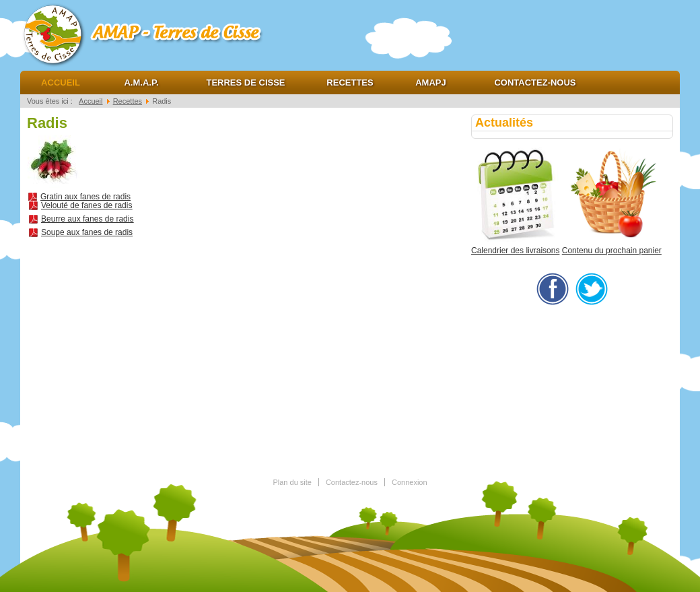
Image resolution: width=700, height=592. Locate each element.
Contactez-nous (535, 83)
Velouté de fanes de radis (86, 205)
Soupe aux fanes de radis (87, 232)
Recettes (350, 83)
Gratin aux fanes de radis (85, 197)
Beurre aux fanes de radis (87, 219)
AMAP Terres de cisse (155, 34)
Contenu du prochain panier (612, 251)
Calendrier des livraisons (515, 251)
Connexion (410, 482)
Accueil (61, 83)
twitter (592, 289)
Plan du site (292, 482)
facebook (553, 289)
